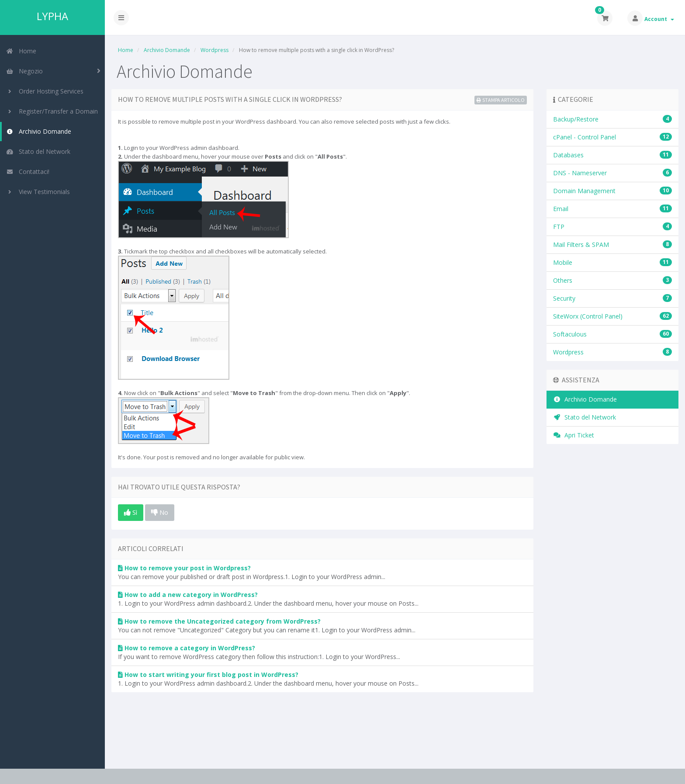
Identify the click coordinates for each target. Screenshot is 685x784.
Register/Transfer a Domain (52, 111)
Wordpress (214, 50)
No (160, 512)
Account (659, 19)
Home (21, 51)
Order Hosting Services (45, 91)
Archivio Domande (39, 131)
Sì (131, 512)
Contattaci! (28, 172)
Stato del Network (38, 151)
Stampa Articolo (501, 100)
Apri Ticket (574, 435)
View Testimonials (38, 192)
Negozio (24, 71)
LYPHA (52, 16)
